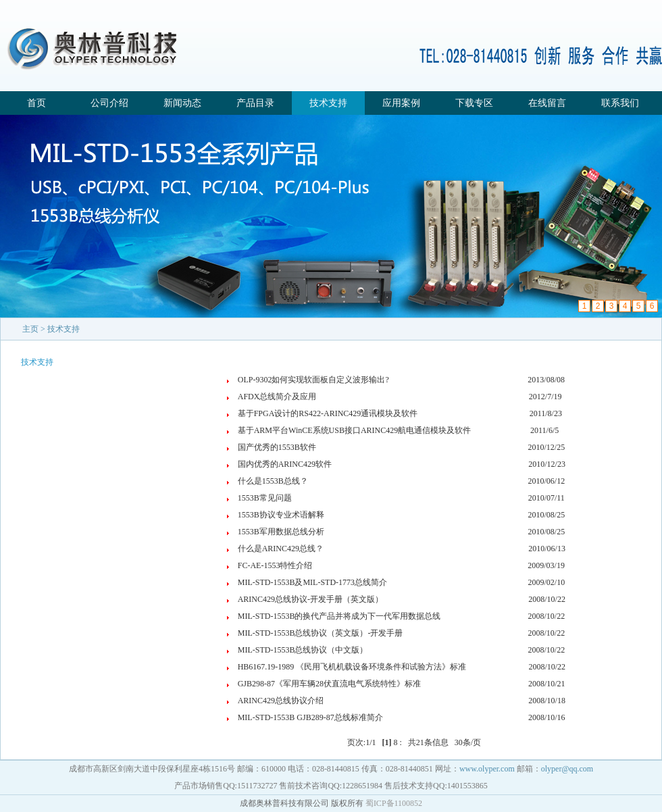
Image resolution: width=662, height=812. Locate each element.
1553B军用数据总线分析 (281, 532)
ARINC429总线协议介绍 (281, 701)
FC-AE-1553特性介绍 (275, 565)
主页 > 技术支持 (51, 329)
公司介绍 (109, 103)
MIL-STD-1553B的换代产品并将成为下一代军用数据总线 (339, 616)
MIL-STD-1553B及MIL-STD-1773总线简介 (312, 582)
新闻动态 (182, 103)
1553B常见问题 (265, 498)
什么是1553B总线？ (273, 481)
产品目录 (255, 103)
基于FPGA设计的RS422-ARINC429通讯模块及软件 (328, 413)
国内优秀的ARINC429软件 (285, 464)
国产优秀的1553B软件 (277, 447)
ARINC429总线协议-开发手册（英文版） (310, 599)
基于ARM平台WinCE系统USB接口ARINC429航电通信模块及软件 (355, 430)
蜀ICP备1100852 (394, 803)
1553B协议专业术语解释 (281, 515)
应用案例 (401, 103)
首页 (36, 103)
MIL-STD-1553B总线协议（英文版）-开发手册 (321, 633)
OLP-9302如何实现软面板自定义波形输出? (313, 380)
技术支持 (328, 103)
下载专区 (474, 103)
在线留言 (547, 103)
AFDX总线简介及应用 (277, 397)
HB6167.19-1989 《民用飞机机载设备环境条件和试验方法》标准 (352, 667)
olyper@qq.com (567, 769)
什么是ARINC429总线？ (281, 549)
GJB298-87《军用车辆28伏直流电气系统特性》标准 (329, 684)
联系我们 (620, 103)
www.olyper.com (487, 769)
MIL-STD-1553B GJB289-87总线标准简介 (310, 717)
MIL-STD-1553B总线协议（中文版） (303, 650)
